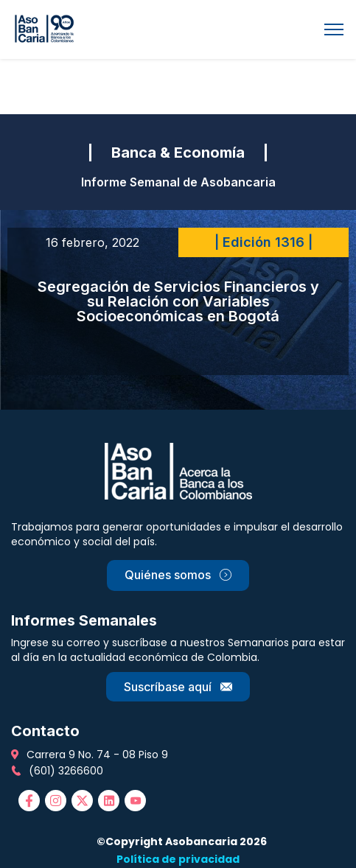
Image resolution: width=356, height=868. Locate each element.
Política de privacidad (178, 859)
